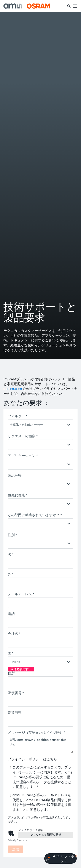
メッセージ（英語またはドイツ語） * (37, 732)
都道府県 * (16, 713)
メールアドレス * (21, 594)
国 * (11, 653)
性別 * (12, 535)
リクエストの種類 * (23, 436)
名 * (11, 554)
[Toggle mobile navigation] (75, 6)
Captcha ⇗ (18, 840)
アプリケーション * (23, 456)
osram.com (13, 389)
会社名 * (14, 634)
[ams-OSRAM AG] (27, 6)
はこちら (50, 759)
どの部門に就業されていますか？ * (35, 515)
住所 (11, 673)
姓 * (11, 574)
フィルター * (17, 416)
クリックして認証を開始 (46, 835)
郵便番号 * (16, 693)
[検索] (69, 6)
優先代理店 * (17, 495)
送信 (16, 849)
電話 (11, 614)
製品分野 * (16, 476)
